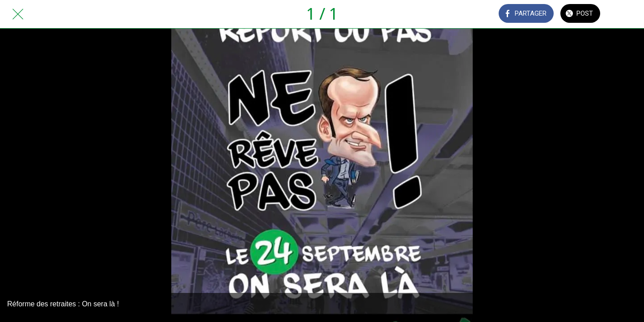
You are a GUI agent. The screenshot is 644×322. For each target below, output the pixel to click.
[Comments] (626, 14)
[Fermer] (18, 14)
